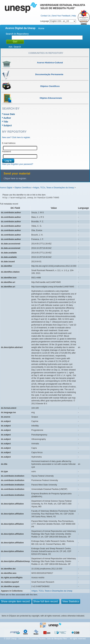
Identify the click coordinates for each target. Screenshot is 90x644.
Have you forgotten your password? (18, 164)
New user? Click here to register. (16, 137)
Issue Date (9, 114)
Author (7, 118)
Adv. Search (15, 47)
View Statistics (71, 601)
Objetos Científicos (23, 188)
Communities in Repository (46, 53)
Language (58, 21)
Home (41, 28)
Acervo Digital (6, 188)
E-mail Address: (9, 143)
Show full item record (46, 601)
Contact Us (45, 16)
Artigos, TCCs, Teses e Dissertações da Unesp (53, 188)
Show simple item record (16, 601)
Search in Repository (17, 34)
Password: (7, 152)
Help (74, 16)
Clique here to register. (15, 178)
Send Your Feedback (61, 16)
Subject (8, 125)
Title (6, 122)
